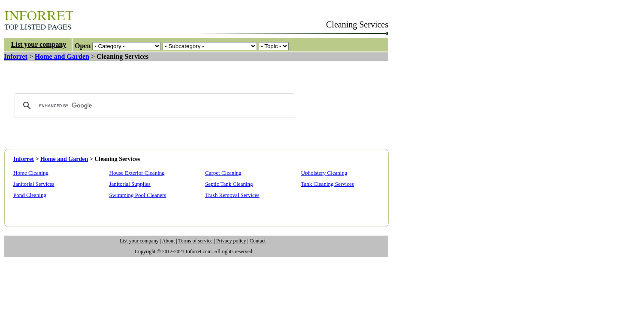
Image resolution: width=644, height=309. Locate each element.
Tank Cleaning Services (328, 184)
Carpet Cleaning (223, 173)
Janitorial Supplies (130, 184)
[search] (153, 106)
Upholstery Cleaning (324, 173)
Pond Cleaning (30, 195)
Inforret (16, 56)
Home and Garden (62, 56)
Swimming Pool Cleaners (138, 195)
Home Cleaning (31, 173)
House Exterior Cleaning (137, 173)
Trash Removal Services (232, 195)
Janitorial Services (34, 184)
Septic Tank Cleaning (229, 184)
